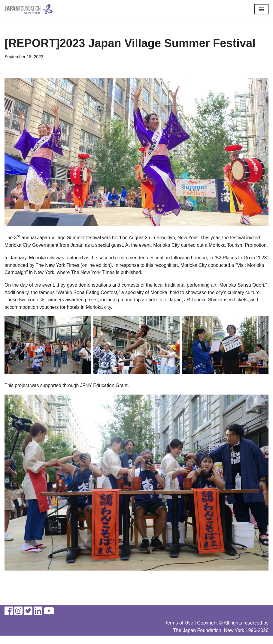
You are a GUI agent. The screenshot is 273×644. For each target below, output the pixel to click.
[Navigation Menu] (261, 9)
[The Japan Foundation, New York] (29, 9)
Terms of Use (179, 631)
